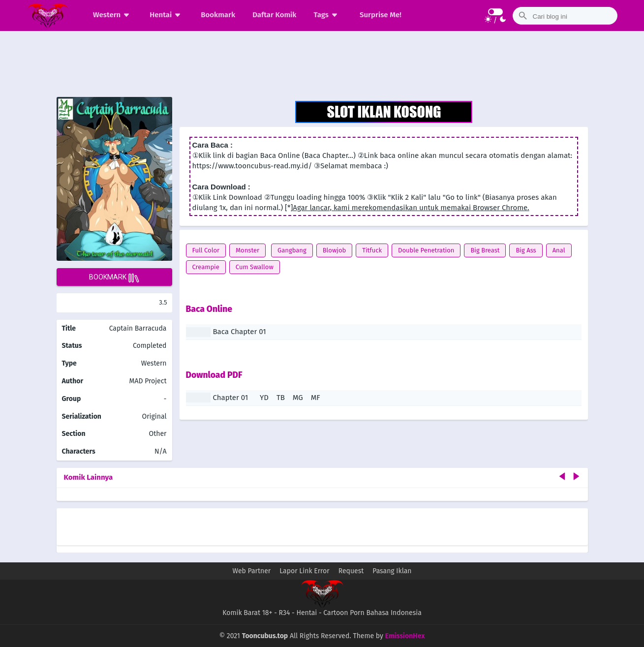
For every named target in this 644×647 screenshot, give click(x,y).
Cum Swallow (255, 267)
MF (316, 398)
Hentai (167, 15)
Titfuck (372, 250)
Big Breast (485, 250)
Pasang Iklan (392, 571)
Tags (327, 15)
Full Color (206, 250)
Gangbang (292, 250)
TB (281, 398)
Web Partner (252, 571)
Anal (559, 250)
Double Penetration (426, 250)
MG (298, 398)
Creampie (206, 267)
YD (264, 398)
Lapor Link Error (304, 571)
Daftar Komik (274, 15)
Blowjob (335, 250)
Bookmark (218, 15)
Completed (150, 346)
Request (351, 571)
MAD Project (148, 381)
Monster (247, 250)
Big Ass (526, 250)
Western (113, 15)
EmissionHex (405, 636)
